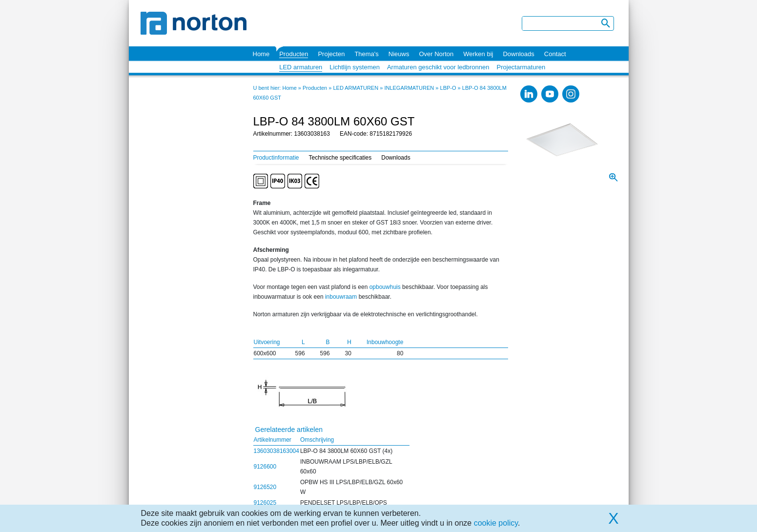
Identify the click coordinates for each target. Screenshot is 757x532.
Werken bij (478, 54)
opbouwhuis (385, 287)
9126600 (265, 467)
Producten (294, 54)
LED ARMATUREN (356, 88)
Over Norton (436, 54)
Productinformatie (276, 158)
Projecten (331, 54)
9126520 (265, 487)
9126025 (265, 503)
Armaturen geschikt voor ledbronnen (438, 67)
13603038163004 (276, 451)
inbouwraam (341, 297)
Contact (555, 54)
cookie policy (496, 523)
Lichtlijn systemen (355, 67)
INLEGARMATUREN (409, 88)
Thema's (366, 54)
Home (261, 54)
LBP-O (448, 88)
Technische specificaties (340, 158)
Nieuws (399, 54)
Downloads (518, 54)
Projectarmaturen (521, 67)
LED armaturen (301, 67)
